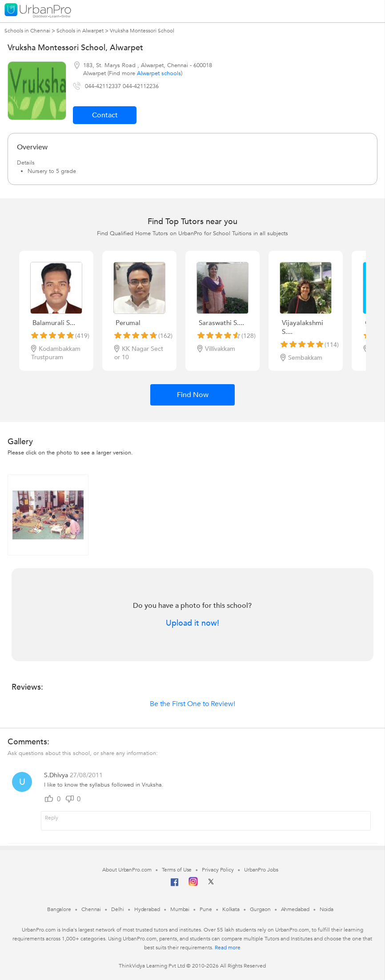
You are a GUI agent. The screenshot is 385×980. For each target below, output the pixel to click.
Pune (206, 909)
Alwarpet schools (159, 73)
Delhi (118, 909)
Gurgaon (260, 909)
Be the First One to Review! (192, 704)
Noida (327, 909)
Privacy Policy (218, 870)
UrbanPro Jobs (261, 870)
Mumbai (180, 909)
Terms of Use (177, 870)
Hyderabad (147, 909)
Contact (105, 115)
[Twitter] (211, 884)
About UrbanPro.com (127, 870)
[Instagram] (193, 884)
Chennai (91, 909)
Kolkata (231, 909)
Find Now (193, 395)
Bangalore (59, 909)
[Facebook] (175, 886)
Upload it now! (192, 623)
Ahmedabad (295, 909)
